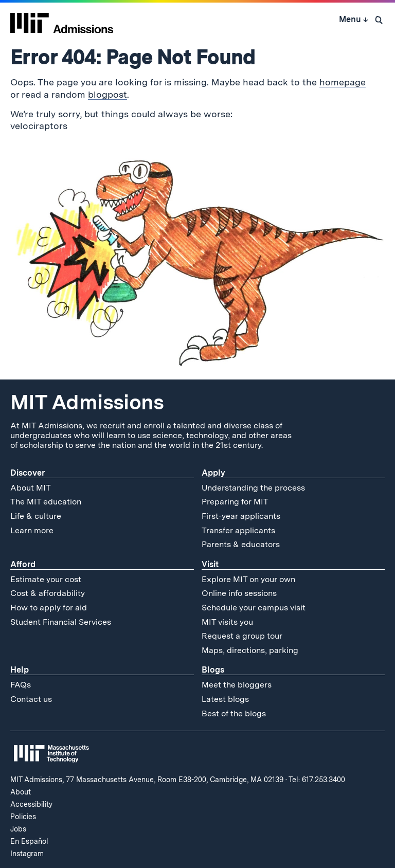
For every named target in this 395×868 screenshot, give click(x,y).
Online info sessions (239, 593)
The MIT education (46, 502)
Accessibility (31, 804)
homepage (343, 82)
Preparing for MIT (235, 502)
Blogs (213, 670)
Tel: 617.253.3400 (317, 780)
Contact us (31, 699)
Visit (210, 564)
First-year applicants (241, 516)
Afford (23, 564)
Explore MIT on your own (248, 579)
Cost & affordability (48, 593)
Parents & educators (241, 544)
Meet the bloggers (237, 685)
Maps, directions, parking (250, 650)
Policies (23, 817)
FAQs (21, 685)
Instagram (27, 854)
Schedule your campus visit (254, 608)
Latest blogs (225, 699)
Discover (28, 473)
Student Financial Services (61, 622)
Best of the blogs (234, 713)
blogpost (107, 94)
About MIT (31, 488)
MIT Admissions (87, 402)
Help (20, 670)
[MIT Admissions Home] (62, 20)
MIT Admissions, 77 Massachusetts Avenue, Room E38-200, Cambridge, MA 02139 (147, 780)
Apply (213, 473)
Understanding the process (253, 488)
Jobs (18, 829)
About (21, 792)
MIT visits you (227, 622)
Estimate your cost (46, 579)
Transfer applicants (238, 530)
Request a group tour (242, 636)
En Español (29, 841)
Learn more (32, 530)
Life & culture (36, 516)
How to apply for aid (49, 608)
